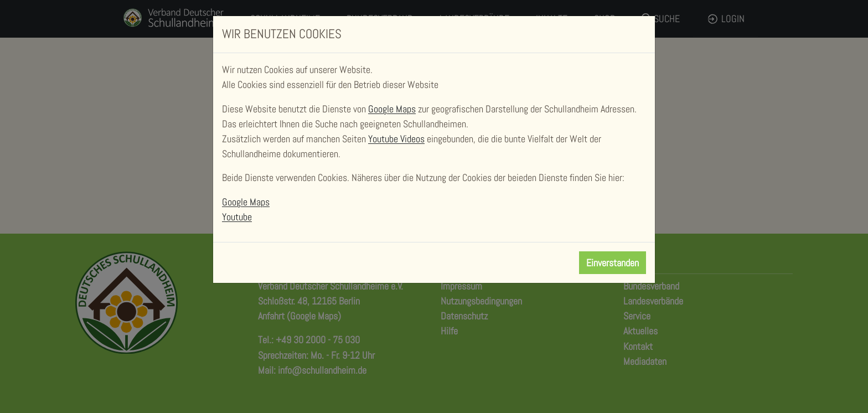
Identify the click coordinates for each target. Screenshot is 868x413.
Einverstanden (613, 263)
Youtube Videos (396, 139)
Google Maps (392, 109)
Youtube (237, 217)
